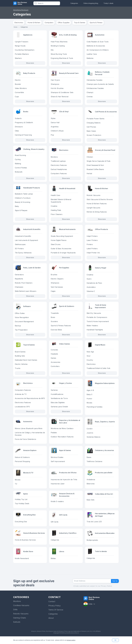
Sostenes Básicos (93, 439)
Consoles (54, 352)
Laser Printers (92, 242)
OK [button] (115, 640)
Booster (18, 85)
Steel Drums (56, 246)
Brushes (54, 276)
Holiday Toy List (21, 503)
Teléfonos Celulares (94, 464)
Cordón (90, 431)
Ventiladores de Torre (59, 401)
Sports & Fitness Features (61, 327)
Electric (18, 81)
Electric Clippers (57, 280)
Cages (53, 293)
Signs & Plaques (21, 212)
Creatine (54, 207)
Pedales (54, 435)
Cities (17, 132)
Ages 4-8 (90, 392)
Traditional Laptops (58, 162)
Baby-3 (89, 396)
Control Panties (21, 169)
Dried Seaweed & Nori (95, 166)
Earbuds (17, 628)
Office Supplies (64, 23)
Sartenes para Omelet (59, 409)
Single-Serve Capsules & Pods (98, 162)
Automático (91, 289)
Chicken (90, 158)
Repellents (19, 280)
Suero (89, 280)
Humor (89, 401)
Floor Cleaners (57, 216)
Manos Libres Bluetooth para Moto (29, 431)
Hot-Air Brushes (57, 89)
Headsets (54, 356)
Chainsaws (19, 289)
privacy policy (71, 640)
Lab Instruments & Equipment (26, 242)
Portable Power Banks (95, 119)
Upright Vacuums (93, 209)
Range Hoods (20, 46)
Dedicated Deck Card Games (26, 362)
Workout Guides (57, 460)
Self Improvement (58, 464)
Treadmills (55, 315)
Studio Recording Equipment (62, 238)
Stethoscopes (20, 246)
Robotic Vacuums (93, 197)
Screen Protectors (94, 136)
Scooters (54, 323)
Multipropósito (92, 544)
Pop (52, 136)
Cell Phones (91, 127)
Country (90, 362)
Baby (17, 208)
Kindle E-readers (57, 505)
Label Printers (92, 250)
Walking (18, 165)
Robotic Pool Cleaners (24, 285)
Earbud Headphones (59, 170)
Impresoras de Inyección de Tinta (64, 483)
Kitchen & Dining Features (97, 213)
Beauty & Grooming (22, 204)
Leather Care (92, 54)
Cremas (90, 97)
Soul (88, 358)
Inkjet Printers (92, 238)
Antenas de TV (21, 396)
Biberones (91, 487)
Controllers (55, 369)
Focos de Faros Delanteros (25, 442)
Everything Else (21, 526)
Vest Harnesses (57, 289)
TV (16, 487)
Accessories (55, 365)
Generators (19, 276)
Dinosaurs (19, 127)
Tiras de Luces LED (94, 526)
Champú (90, 93)
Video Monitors (21, 89)
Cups (17, 97)
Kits (52, 50)
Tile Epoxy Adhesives (23, 254)
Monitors (54, 158)
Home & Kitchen (34, 23)
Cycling (18, 161)
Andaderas (91, 483)
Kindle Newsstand (22, 563)
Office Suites (20, 315)
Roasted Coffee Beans (95, 170)
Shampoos (55, 85)
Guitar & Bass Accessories (61, 250)
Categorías (55, 544)
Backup (18, 327)
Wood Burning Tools (59, 54)
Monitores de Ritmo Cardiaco (62, 431)
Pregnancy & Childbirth (24, 123)
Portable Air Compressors (97, 319)
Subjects (18, 119)
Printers (90, 246)
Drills (15, 616)
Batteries (90, 58)
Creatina (90, 276)
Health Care (55, 197)
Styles (53, 119)
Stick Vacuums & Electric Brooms (100, 201)
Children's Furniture (23, 200)
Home (16, 27)
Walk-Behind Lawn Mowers (26, 293)
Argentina (55, 127)
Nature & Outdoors (22, 460)
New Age (90, 354)
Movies (89, 405)
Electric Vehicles (21, 366)
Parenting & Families (95, 409)
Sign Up (113, 586)
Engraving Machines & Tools (62, 58)
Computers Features (59, 174)
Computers (49, 23)
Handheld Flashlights (95, 332)
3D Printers (19, 250)
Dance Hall (55, 123)
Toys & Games (80, 23)
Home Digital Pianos (59, 242)
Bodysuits (19, 173)
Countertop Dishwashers (25, 50)
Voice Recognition (22, 319)
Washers (18, 58)
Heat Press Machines (59, 42)
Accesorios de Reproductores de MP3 (30, 401)
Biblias (53, 563)
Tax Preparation (21, 332)
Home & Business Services (25, 544)
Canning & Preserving (23, 136)
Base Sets (90, 504)
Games (53, 361)
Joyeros (90, 435)
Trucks (18, 370)
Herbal (89, 174)
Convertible (19, 93)
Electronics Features (59, 166)
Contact (52, 608)
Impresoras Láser (58, 487)
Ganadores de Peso (94, 285)
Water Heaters (92, 327)
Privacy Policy (54, 612)
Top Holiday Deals (22, 507)
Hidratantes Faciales (95, 81)
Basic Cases (91, 132)
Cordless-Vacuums (21, 611)
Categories (74, 3)
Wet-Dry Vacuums (94, 315)
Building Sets (20, 358)
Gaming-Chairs (20, 624)
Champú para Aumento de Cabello (100, 85)
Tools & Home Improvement (98, 323)
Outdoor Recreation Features (62, 439)
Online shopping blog (91, 3)
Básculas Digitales (58, 405)
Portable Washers (22, 54)
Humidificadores (57, 396)
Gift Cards (55, 526)
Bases (89, 460)
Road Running (20, 157)
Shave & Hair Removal (60, 97)
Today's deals (108, 3)
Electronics (19, 23)
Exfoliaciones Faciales (95, 89)
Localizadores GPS (22, 409)
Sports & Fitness (96, 23)
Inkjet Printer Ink (93, 254)
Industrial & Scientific (23, 238)
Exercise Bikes (56, 332)
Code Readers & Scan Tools (98, 42)
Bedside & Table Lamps (24, 196)
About (51, 624)
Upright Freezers (22, 42)
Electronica (91, 366)
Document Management (24, 323)
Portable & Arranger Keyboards (63, 254)
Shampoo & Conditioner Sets (62, 93)
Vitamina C (91, 293)
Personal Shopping (22, 464)
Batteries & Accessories (96, 46)
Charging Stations (94, 123)
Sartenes (54, 392)
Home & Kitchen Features (97, 205)
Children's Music (57, 132)
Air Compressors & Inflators (98, 50)
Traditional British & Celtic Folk (98, 370)
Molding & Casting (58, 46)
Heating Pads (56, 211)
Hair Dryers (55, 81)
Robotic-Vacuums (21, 620)
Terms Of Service (56, 616)
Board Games (20, 354)
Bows (53, 319)
